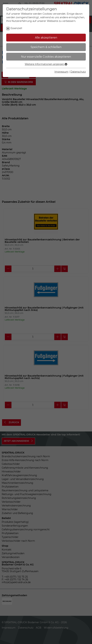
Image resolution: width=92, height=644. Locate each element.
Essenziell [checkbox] (16, 28)
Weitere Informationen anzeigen (46, 64)
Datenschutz (78, 72)
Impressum (61, 72)
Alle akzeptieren (46, 38)
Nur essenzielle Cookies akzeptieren (46, 57)
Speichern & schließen (46, 47)
